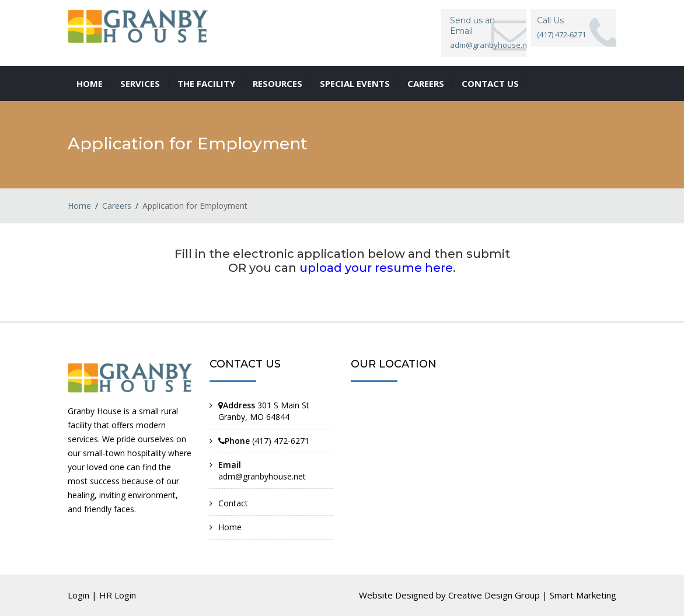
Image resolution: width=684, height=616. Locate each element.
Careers (426, 83)
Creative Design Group (494, 595)
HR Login (118, 595)
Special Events (355, 83)
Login (78, 595)
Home (90, 83)
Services (140, 83)
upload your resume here (376, 268)
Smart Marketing (583, 595)
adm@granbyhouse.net (262, 476)
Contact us (490, 83)
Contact (233, 503)
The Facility (206, 83)
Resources (278, 83)
